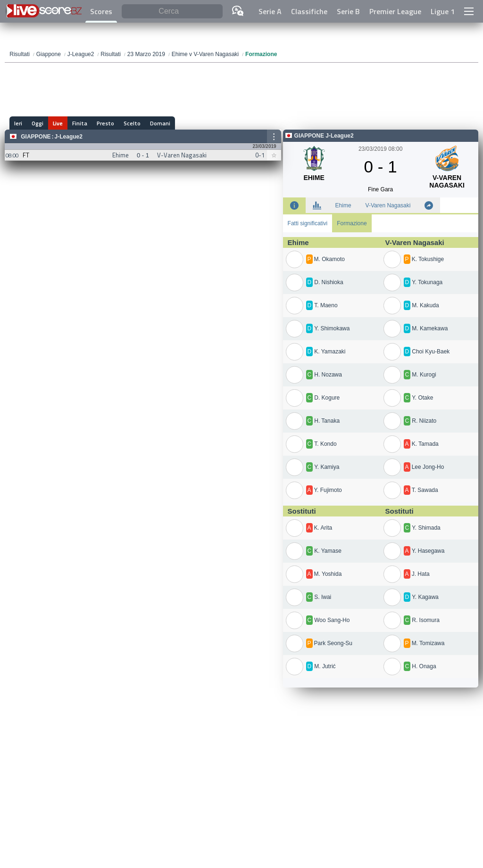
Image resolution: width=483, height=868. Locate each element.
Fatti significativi (308, 223)
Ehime (343, 205)
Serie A (270, 11)
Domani (160, 123)
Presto (105, 123)
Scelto (132, 123)
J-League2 (69, 137)
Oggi (37, 123)
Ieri (18, 123)
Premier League (395, 11)
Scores (101, 11)
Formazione (352, 223)
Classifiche (309, 11)
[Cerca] (172, 12)
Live (58, 123)
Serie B (348, 11)
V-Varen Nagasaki (388, 205)
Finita (80, 123)
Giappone (36, 137)
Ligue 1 (443, 11)
